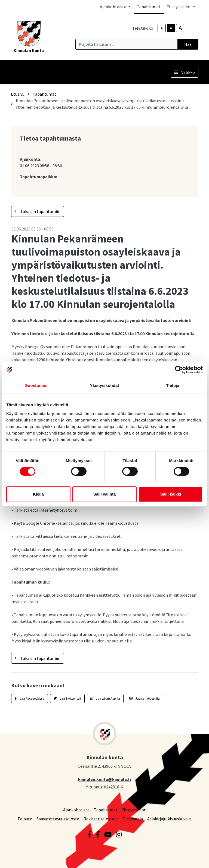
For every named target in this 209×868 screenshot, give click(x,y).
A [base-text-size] (171, 28)
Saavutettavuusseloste (58, 819)
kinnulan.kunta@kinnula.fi (104, 779)
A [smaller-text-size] (162, 28)
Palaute (25, 819)
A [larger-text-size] (180, 28)
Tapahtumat (149, 7)
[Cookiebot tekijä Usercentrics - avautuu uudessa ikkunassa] (179, 370)
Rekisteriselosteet (101, 819)
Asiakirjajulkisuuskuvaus (169, 819)
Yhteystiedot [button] (179, 7)
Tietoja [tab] (173, 385)
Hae (188, 44)
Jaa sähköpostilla (145, 698)
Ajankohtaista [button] (113, 7)
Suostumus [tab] (36, 385)
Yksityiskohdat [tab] (104, 385)
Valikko (185, 72)
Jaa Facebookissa (30, 698)
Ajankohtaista (76, 810)
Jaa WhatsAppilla (105, 698)
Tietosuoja (133, 819)
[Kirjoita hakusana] (127, 44)
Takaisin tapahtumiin (38, 211)
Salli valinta (105, 494)
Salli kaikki (171, 494)
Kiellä (38, 494)
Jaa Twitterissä (67, 698)
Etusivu (18, 94)
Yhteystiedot (134, 810)
